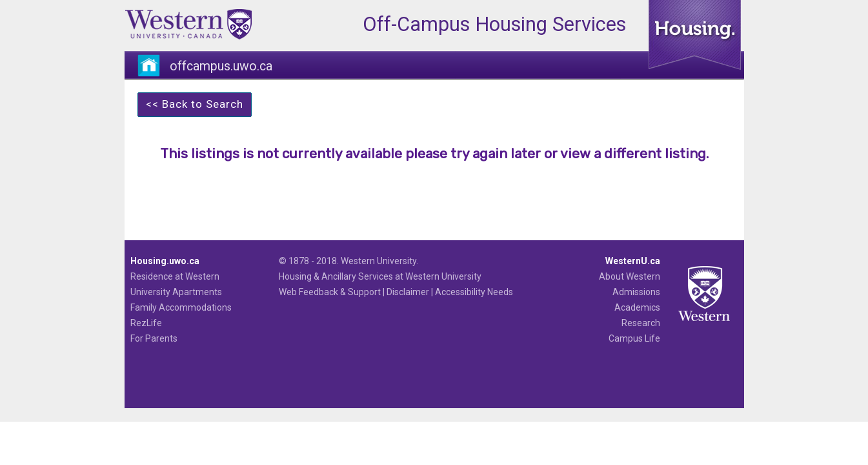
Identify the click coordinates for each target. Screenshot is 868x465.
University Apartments (176, 292)
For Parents (154, 338)
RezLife (146, 323)
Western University (378, 261)
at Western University (438, 276)
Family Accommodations (181, 307)
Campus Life (634, 338)
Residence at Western (175, 276)
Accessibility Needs (474, 292)
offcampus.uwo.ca (221, 66)
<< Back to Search (195, 104)
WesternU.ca (633, 261)
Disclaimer (408, 292)
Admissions (636, 292)
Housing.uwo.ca (165, 261)
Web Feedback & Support (330, 292)
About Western (630, 276)
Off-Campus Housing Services (494, 24)
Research (641, 323)
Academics (637, 307)
